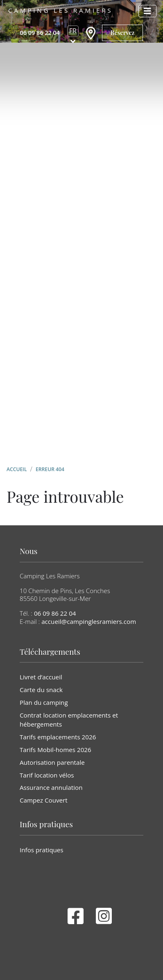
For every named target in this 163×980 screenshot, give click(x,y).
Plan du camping (44, 702)
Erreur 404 (50, 469)
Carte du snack (41, 690)
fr (73, 31)
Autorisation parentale (52, 762)
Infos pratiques (42, 850)
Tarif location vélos (47, 775)
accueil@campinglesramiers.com (89, 621)
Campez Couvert (44, 800)
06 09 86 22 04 (55, 613)
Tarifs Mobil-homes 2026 (55, 750)
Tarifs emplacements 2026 (58, 737)
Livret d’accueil (41, 677)
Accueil (17, 469)
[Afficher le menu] (147, 11)
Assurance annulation (51, 787)
